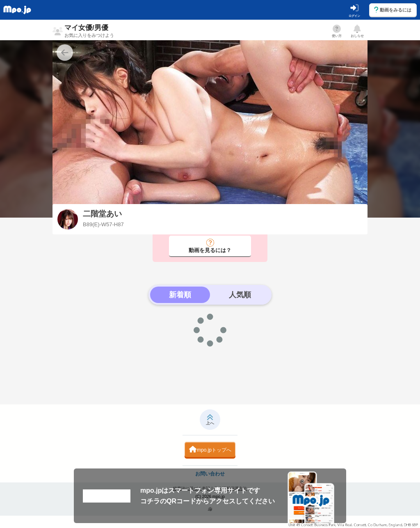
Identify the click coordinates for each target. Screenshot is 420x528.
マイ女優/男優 (89, 31)
